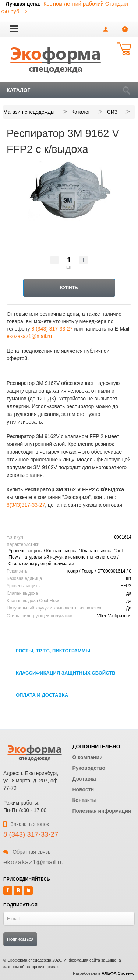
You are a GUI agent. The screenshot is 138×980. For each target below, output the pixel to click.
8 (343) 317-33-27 (52, 329)
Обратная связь (27, 852)
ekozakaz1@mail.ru (29, 336)
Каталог (19, 90)
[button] (14, 28)
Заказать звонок (26, 824)
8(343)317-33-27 (26, 505)
